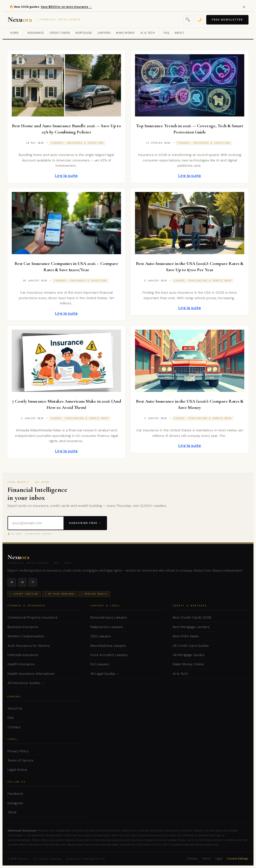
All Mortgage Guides (189, 655)
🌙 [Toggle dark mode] (199, 19)
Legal (219, 859)
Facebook (15, 794)
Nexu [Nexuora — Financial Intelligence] (44, 20)
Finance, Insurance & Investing (77, 143)
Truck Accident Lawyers (109, 655)
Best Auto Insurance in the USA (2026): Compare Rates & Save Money (190, 404)
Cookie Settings (238, 859)
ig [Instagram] (22, 582)
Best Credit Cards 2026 (192, 617)
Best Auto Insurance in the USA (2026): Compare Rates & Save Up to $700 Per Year (190, 266)
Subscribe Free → (85, 523)
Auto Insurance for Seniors (29, 646)
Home (14, 33)
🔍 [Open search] (188, 19)
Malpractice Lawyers (107, 627)
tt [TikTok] (33, 582)
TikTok (12, 812)
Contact (14, 727)
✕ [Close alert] (244, 7)
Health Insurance (21, 664)
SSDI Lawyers (101, 636)
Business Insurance (23, 627)
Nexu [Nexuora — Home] (18, 557)
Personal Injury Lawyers (109, 617)
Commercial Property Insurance (32, 617)
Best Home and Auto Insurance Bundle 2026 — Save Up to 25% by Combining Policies (66, 129)
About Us (15, 708)
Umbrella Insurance (23, 655)
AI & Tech (148, 33)
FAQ (166, 33)
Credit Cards (60, 33)
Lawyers (104, 33)
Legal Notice (17, 770)
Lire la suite (66, 176)
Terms (206, 859)
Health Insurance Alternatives (31, 674)
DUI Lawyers (100, 664)
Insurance (35, 33)
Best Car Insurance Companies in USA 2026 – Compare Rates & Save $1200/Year (66, 266)
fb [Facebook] (12, 582)
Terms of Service (20, 760)
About (179, 33)
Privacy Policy (18, 751)
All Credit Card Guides (191, 646)
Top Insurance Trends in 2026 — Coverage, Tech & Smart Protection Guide (190, 129)
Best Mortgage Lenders (191, 627)
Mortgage (84, 33)
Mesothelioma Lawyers (108, 646)
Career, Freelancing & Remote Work (203, 281)
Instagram (15, 803)
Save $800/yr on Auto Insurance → (66, 7)
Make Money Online (188, 664)
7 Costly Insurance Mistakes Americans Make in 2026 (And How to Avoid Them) (66, 404)
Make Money (125, 33)
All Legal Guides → (105, 674)
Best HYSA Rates (186, 636)
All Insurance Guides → (26, 683)
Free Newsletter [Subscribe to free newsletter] (227, 20)
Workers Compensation (26, 636)
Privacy (192, 859)
